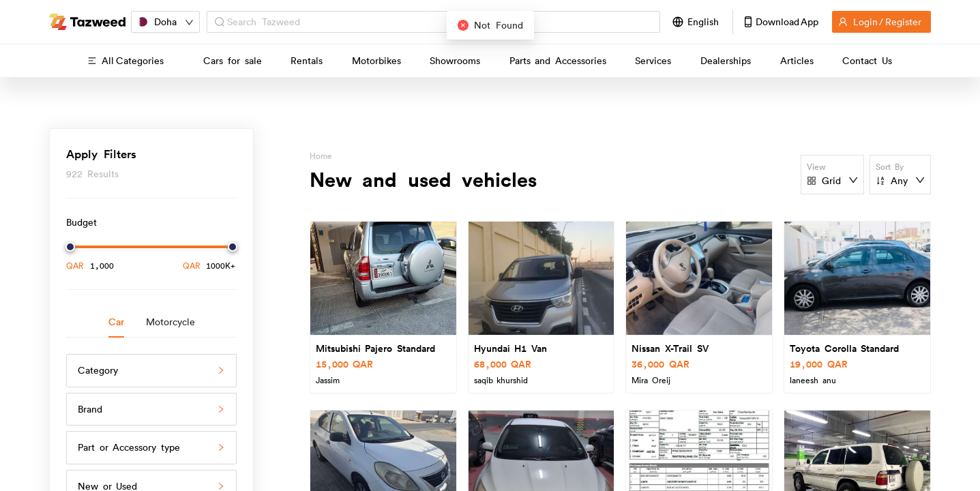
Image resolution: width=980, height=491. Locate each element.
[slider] (70, 247)
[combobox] (440, 22)
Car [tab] (116, 322)
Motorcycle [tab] (170, 322)
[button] (151, 371)
